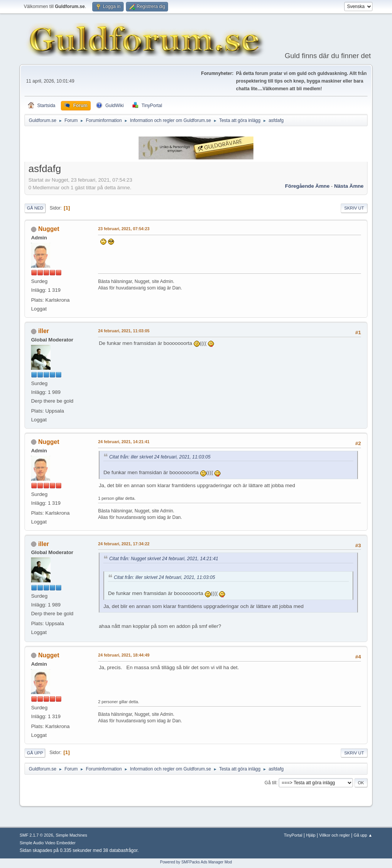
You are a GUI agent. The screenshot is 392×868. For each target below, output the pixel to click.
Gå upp (35, 753)
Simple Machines (72, 835)
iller (44, 331)
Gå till (270, 783)
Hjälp (311, 835)
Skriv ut (354, 208)
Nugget (49, 229)
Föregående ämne (307, 186)
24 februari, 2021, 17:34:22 (124, 544)
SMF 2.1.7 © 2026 (36, 835)
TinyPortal (293, 835)
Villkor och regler (335, 835)
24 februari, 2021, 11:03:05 (124, 331)
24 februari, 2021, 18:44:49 (124, 655)
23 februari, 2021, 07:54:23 (124, 229)
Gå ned (35, 208)
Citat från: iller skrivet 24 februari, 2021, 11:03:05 (160, 457)
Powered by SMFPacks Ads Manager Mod (196, 862)
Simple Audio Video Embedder (47, 843)
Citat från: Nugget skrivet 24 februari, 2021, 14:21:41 (164, 559)
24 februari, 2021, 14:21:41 (124, 442)
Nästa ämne (349, 186)
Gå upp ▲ (363, 835)
